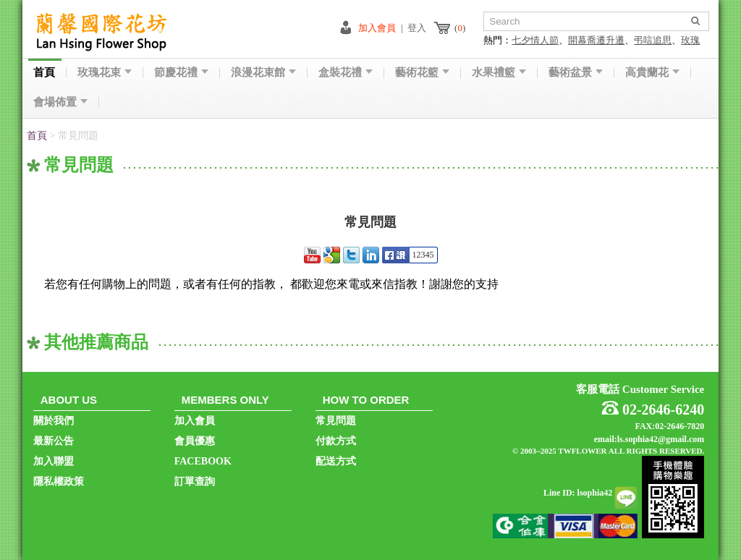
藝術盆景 (576, 73)
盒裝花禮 (346, 73)
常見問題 (336, 421)
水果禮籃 (499, 73)
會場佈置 (60, 102)
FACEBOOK (203, 461)
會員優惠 (195, 441)
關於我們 (54, 421)
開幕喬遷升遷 (596, 40)
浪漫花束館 (263, 73)
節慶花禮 (181, 73)
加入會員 (377, 28)
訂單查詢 (195, 481)
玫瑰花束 (105, 73)
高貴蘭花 (652, 73)
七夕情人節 (535, 40)
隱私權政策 (59, 481)
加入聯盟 (54, 461)
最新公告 (54, 441)
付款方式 (336, 441)
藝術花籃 (422, 73)
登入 (417, 28)
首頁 (44, 73)
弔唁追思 (653, 40)
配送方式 (336, 461)
